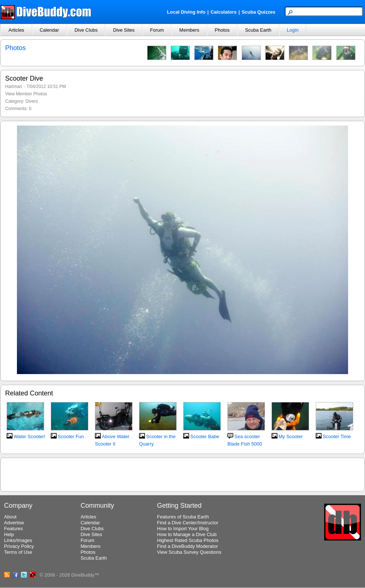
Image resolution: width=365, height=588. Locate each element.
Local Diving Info (186, 12)
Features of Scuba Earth (183, 517)
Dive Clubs (86, 30)
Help (9, 534)
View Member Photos (26, 94)
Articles (16, 30)
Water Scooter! (29, 436)
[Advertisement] (182, 473)
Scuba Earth (258, 30)
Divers (32, 101)
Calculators (224, 12)
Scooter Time (337, 436)
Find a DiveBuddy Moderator (187, 546)
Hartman (14, 87)
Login (293, 30)
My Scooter (291, 436)
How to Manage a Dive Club (187, 534)
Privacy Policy (19, 546)
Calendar (49, 30)
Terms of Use (18, 552)
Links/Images (18, 540)
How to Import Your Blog (183, 529)
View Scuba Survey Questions (189, 552)
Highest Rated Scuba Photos (188, 540)
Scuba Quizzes (259, 12)
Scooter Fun (71, 436)
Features (13, 529)
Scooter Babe (205, 436)
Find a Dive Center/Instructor (188, 523)
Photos (222, 30)
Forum (157, 30)
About (10, 517)
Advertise (14, 523)
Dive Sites (124, 30)
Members (189, 30)
